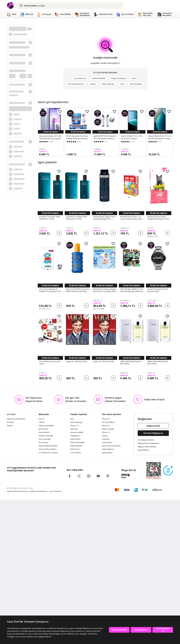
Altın (72, 563)
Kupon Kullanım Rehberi (48, 590)
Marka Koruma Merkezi (16, 563)
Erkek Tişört (75, 593)
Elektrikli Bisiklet (99, 78)
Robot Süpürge (108, 84)
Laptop (93, 84)
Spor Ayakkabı (136, 84)
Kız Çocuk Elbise (108, 567)
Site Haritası (43, 587)
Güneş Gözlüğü (108, 573)
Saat (122, 84)
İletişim (10, 570)
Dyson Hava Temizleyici (111, 590)
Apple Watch (75, 583)
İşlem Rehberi (44, 577)
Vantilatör (106, 583)
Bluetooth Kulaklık (77, 587)
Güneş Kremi (107, 587)
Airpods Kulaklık (77, 577)
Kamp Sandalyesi (119, 78)
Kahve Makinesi (108, 593)
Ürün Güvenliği (45, 583)
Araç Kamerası (80, 78)
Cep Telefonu (76, 597)
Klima (134, 78)
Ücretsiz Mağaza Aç (153, 577)
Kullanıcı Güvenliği (46, 580)
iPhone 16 (106, 577)
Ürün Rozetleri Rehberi (48, 593)
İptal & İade (43, 573)
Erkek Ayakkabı (76, 590)
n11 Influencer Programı (48, 597)
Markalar (11, 567)
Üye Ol (41, 563)
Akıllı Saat (74, 573)
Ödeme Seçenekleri (46, 570)
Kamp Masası (107, 597)
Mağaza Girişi (153, 570)
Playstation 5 (75, 580)
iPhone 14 (74, 570)
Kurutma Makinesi (76, 84)
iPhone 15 (106, 563)
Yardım (42, 567)
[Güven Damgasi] (168, 615)
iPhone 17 (106, 570)
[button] (48, 197)
